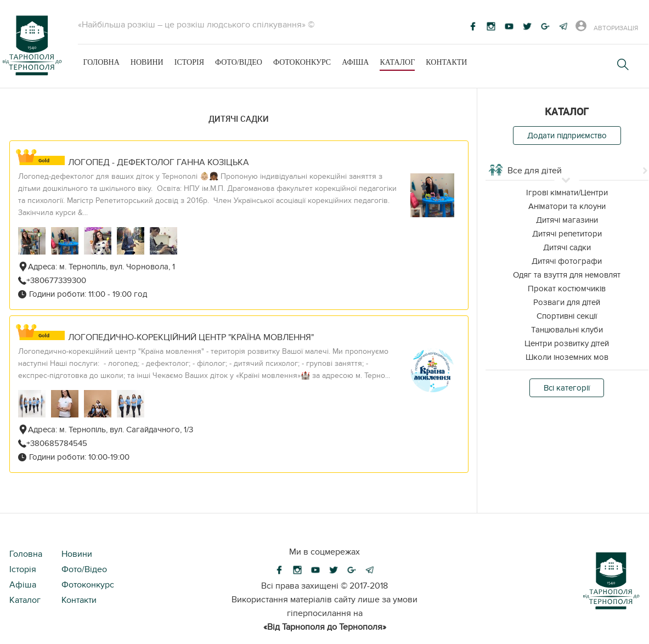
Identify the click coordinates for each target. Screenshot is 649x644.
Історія (189, 62)
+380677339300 (56, 280)
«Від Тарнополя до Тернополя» (325, 627)
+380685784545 (57, 443)
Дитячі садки (239, 118)
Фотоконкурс (302, 62)
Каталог (397, 62)
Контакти (446, 62)
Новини (147, 62)
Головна (101, 62)
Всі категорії (567, 388)
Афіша (355, 62)
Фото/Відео (239, 62)
